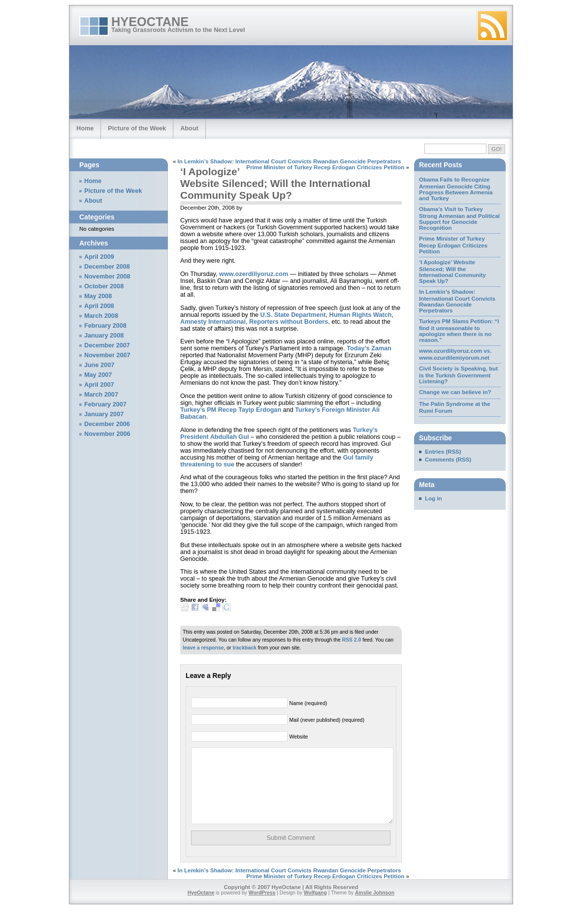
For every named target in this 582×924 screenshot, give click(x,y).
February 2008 (105, 326)
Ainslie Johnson (375, 908)
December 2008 (107, 267)
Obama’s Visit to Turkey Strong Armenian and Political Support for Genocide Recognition (459, 218)
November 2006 (107, 434)
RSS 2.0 (352, 640)
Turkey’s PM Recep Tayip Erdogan (231, 410)
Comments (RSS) (448, 460)
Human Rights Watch (361, 315)
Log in (434, 498)
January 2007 (104, 414)
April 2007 (99, 385)
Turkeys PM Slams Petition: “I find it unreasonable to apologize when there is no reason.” (459, 331)
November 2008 (107, 277)
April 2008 (99, 306)
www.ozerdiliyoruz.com (254, 274)
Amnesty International (213, 322)
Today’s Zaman (369, 348)
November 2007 (107, 355)
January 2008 (104, 336)
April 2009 (99, 257)
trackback (244, 648)
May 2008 (98, 296)
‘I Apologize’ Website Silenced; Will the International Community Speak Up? (275, 183)
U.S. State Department (293, 315)
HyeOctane (150, 22)
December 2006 (107, 424)
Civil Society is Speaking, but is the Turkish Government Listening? (458, 375)
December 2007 (107, 345)
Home (85, 128)
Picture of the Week (137, 128)
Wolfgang (315, 908)
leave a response (203, 648)
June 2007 (99, 365)
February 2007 (105, 404)
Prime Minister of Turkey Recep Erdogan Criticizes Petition (325, 167)
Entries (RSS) (443, 452)
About (189, 128)
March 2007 (101, 395)
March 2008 (101, 316)
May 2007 (98, 375)
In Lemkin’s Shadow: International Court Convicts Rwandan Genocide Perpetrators (290, 161)
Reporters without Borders (289, 322)
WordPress (262, 908)
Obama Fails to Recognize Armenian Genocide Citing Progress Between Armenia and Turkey (456, 189)
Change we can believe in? (455, 392)
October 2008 (104, 286)
